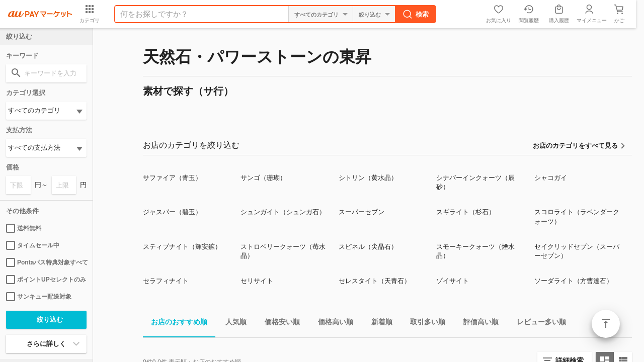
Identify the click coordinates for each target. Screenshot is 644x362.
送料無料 (24, 228)
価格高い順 (332, 324)
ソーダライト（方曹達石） (574, 281)
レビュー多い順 (537, 324)
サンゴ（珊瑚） (263, 178)
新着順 (378, 324)
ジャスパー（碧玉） (172, 212)
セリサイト (257, 281)
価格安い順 (278, 324)
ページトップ (606, 324)
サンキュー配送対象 (39, 297)
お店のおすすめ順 (175, 324)
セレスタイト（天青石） (375, 281)
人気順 (232, 324)
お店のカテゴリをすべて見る (575, 146)
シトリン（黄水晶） (368, 178)
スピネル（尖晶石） (368, 247)
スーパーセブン (361, 212)
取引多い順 (424, 324)
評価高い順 (477, 324)
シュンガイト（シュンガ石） (283, 212)
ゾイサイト (453, 281)
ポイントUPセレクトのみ (46, 280)
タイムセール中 (33, 245)
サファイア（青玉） (172, 178)
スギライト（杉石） (466, 212)
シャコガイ (551, 178)
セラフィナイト (166, 281)
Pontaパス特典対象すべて (46, 262)
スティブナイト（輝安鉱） (182, 247)
